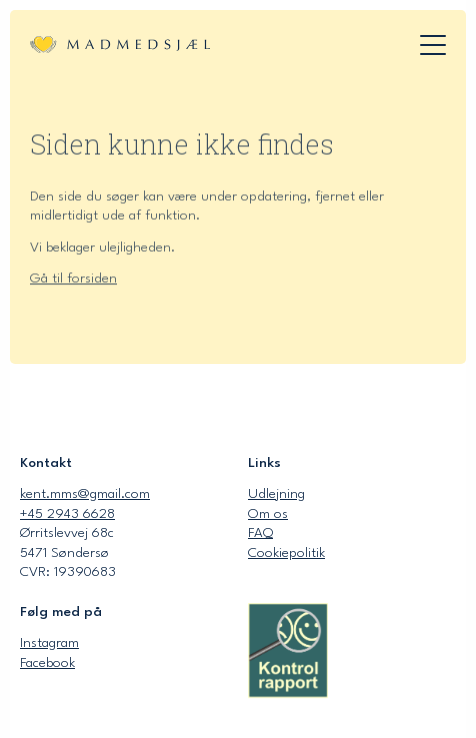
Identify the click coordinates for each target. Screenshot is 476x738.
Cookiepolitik (286, 553)
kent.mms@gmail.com (85, 494)
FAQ (260, 533)
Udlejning (276, 494)
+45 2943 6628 (67, 514)
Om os (268, 514)
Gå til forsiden (73, 282)
